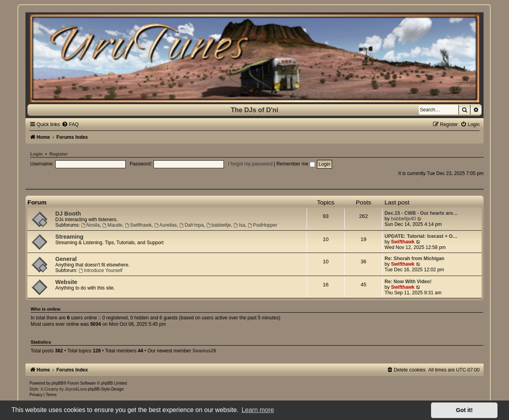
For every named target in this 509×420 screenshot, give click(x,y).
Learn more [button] (258, 410)
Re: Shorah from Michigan (415, 259)
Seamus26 (204, 351)
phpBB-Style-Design (106, 389)
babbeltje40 (403, 219)
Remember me (295, 164)
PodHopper (262, 225)
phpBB (58, 383)
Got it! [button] (464, 410)
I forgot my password (250, 164)
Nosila (90, 225)
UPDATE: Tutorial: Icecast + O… (421, 236)
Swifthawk (138, 225)
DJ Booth (68, 214)
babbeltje (219, 225)
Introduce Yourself (101, 270)
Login (36, 154)
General (66, 259)
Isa (240, 225)
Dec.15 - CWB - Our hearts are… (421, 213)
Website (66, 282)
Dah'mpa (191, 225)
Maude (112, 225)
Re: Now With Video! (408, 282)
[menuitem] (70, 124)
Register (58, 154)
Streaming (69, 237)
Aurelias (166, 225)
